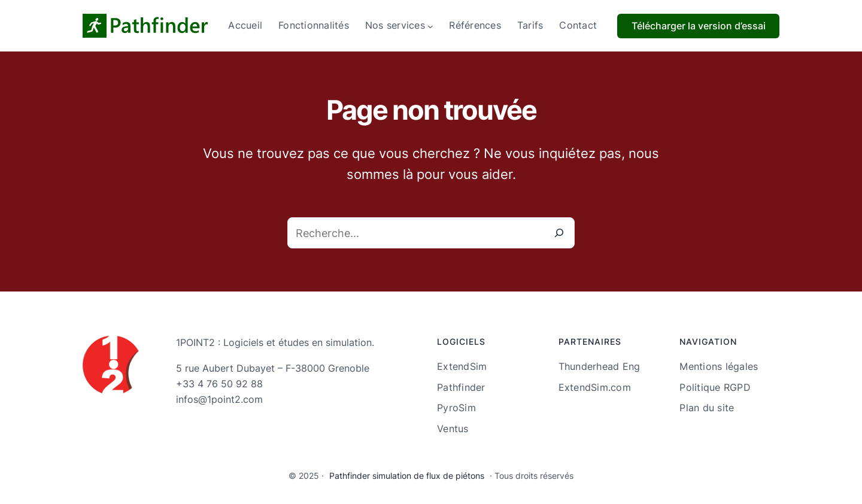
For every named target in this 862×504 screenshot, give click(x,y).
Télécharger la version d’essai (699, 26)
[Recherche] (559, 233)
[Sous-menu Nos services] (430, 26)
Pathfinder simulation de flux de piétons (407, 476)
